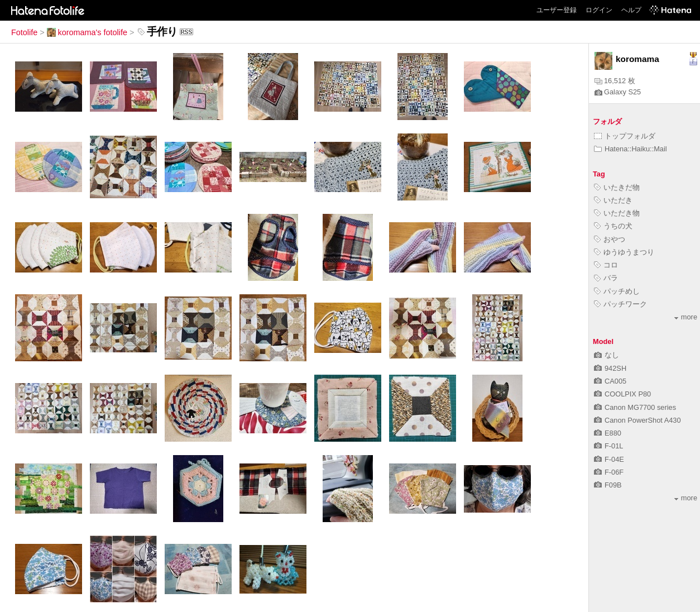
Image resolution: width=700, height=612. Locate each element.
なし (606, 355)
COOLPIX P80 (622, 394)
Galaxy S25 (618, 92)
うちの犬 (613, 226)
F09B (608, 485)
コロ (606, 265)
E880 (608, 433)
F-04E (609, 459)
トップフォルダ (625, 136)
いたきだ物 (617, 187)
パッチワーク (620, 304)
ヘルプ (631, 10)
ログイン (599, 10)
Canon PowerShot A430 (637, 420)
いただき (613, 200)
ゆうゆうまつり (624, 252)
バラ (606, 278)
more (686, 317)
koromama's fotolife (87, 32)
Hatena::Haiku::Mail (631, 149)
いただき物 (617, 213)
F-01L (608, 446)
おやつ (610, 239)
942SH (610, 368)
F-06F (609, 472)
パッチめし (617, 291)
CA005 (610, 381)
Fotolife (24, 32)
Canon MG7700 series (635, 407)
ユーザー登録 (557, 10)
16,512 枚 (615, 81)
